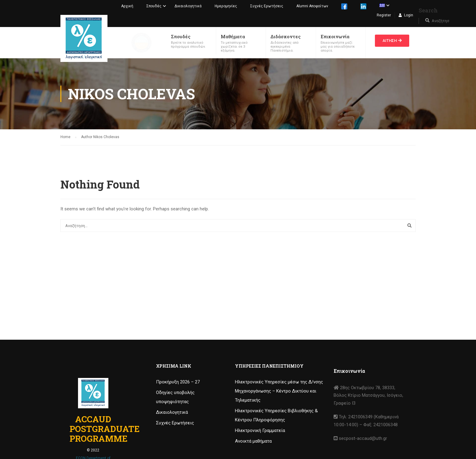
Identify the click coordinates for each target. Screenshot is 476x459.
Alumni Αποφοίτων (312, 6)
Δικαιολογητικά (188, 6)
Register (384, 15)
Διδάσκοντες (286, 36)
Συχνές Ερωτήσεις (267, 6)
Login (409, 15)
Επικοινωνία (335, 36)
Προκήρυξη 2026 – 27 (178, 382)
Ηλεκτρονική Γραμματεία (260, 430)
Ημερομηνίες (226, 6)
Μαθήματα (233, 36)
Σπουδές (154, 6)
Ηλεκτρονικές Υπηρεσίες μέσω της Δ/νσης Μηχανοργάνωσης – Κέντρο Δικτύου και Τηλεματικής (279, 391)
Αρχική (127, 6)
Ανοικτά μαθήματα (253, 441)
